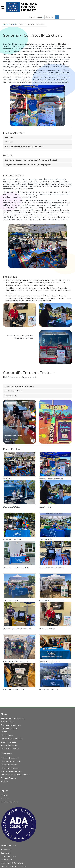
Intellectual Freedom (10, 749)
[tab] (37, 137)
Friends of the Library (10, 802)
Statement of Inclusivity (11, 725)
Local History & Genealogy (12, 863)
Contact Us (6, 853)
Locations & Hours (9, 856)
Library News (6, 860)
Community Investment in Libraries (16, 775)
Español (36, 17)
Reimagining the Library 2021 (13, 718)
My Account (6, 850)
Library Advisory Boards (11, 761)
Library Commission (9, 765)
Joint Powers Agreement (12, 771)
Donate (4, 795)
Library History (7, 735)
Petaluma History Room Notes (14, 866)
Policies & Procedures (10, 758)
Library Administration (10, 768)
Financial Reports (8, 778)
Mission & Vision (7, 722)
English (32, 17)
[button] (9, 137)
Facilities (5, 781)
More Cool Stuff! (10, 24)
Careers (4, 732)
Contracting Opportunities (12, 739)
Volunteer (5, 799)
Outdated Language (10, 729)
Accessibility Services (10, 745)
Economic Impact (8, 742)
